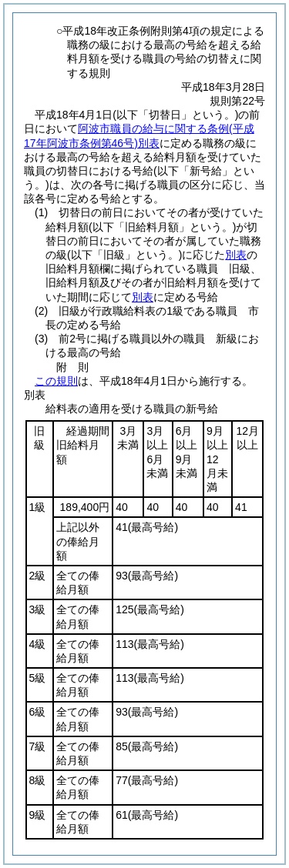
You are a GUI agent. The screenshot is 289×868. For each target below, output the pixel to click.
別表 (236, 255)
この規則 (56, 381)
